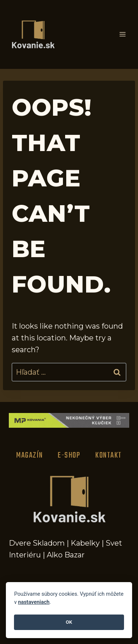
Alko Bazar (66, 555)
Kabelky (85, 543)
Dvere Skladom (37, 543)
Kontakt (109, 455)
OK (69, 622)
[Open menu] (122, 34)
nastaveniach (34, 602)
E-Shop (69, 455)
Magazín (30, 455)
